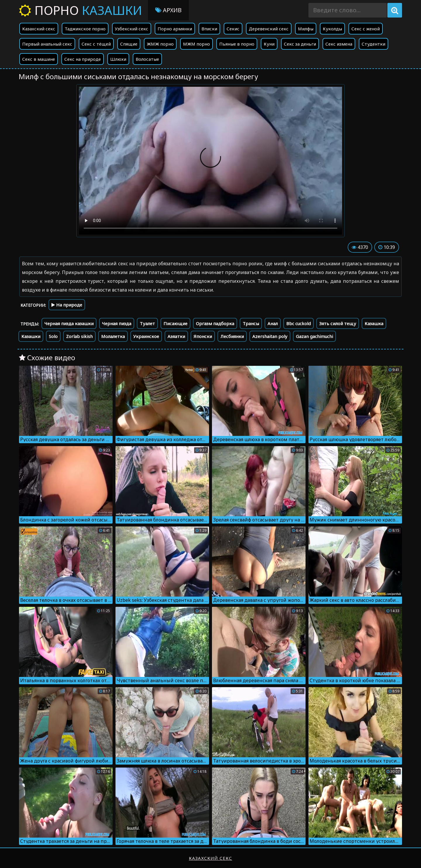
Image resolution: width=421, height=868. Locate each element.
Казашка (374, 323)
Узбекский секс (132, 29)
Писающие (175, 323)
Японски (203, 336)
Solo (53, 336)
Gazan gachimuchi (314, 336)
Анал (273, 323)
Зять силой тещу (338, 323)
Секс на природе (83, 59)
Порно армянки (175, 29)
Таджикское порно (85, 29)
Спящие (129, 44)
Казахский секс (39, 29)
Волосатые (147, 59)
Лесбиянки (232, 336)
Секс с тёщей (96, 44)
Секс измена (339, 44)
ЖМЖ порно (160, 44)
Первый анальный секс (47, 44)
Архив (168, 10)
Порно (81, 10)
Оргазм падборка (215, 323)
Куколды (332, 29)
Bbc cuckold (299, 323)
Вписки (209, 29)
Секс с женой (366, 29)
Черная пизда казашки (69, 323)
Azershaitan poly (270, 336)
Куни (269, 44)
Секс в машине (39, 59)
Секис (233, 29)
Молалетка (113, 336)
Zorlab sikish (79, 336)
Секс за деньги (300, 44)
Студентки (373, 44)
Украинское (146, 336)
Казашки (31, 336)
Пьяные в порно (237, 44)
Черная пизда (117, 323)
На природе (67, 305)
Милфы (306, 29)
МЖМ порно (196, 44)
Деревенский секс (269, 29)
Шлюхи (118, 59)
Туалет (147, 323)
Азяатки (176, 336)
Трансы (251, 323)
